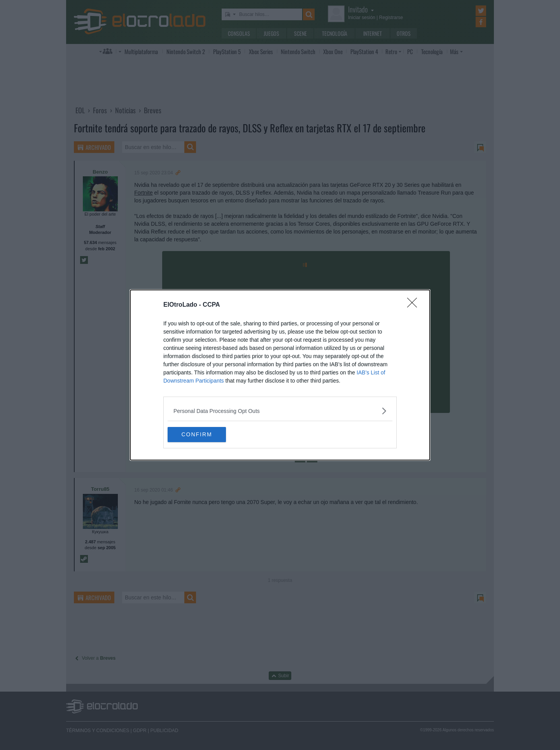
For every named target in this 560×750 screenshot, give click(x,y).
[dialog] (280, 375)
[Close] (415, 305)
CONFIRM (204, 435)
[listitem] (280, 411)
